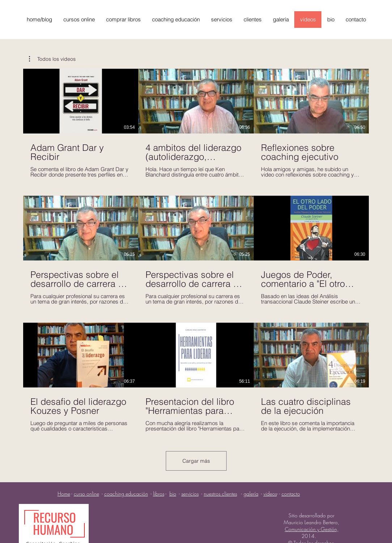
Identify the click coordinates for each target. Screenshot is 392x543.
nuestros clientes (220, 494)
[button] (52, 59)
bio (173, 494)
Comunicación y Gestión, (312, 529)
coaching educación (126, 494)
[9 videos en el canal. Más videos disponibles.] (196, 250)
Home (64, 494)
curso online (87, 494)
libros (159, 494)
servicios (190, 494)
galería (251, 494)
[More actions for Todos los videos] (52, 59)
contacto (291, 494)
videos (270, 494)
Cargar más (196, 461)
